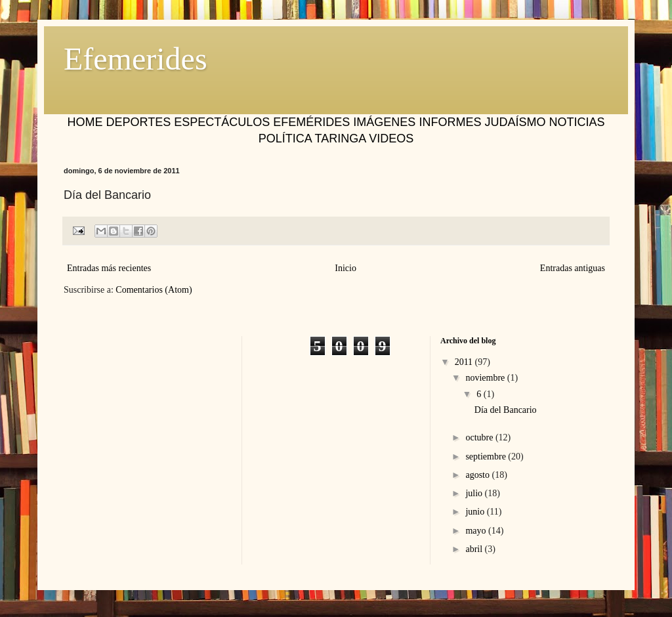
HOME (85, 122)
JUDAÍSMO (515, 122)
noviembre (486, 378)
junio (476, 512)
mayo (477, 531)
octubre (480, 437)
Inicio (346, 268)
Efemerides (136, 59)
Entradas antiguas (573, 268)
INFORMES (450, 122)
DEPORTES (139, 122)
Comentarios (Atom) (154, 290)
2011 (465, 362)
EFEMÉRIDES (311, 122)
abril (475, 549)
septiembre (487, 457)
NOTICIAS (577, 122)
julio (475, 493)
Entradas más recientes (109, 268)
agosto (478, 475)
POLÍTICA (285, 138)
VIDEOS (391, 138)
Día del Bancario (506, 410)
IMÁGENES (384, 122)
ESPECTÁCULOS (222, 122)
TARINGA (340, 138)
